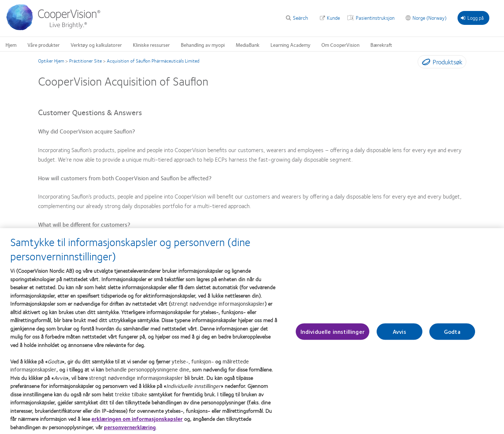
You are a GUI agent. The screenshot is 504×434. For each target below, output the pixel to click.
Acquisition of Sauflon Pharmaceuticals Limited (153, 61)
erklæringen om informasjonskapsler (137, 422)
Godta (452, 335)
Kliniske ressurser (151, 45)
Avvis (400, 335)
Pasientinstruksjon (375, 18)
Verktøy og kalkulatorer (96, 45)
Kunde (333, 18)
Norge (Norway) (430, 18)
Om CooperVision (340, 45)
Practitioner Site (85, 61)
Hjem (11, 45)
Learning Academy (290, 45)
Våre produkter (44, 45)
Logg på (472, 18)
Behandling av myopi (203, 45)
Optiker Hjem (51, 61)
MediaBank (248, 45)
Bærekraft (381, 45)
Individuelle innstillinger (333, 335)
